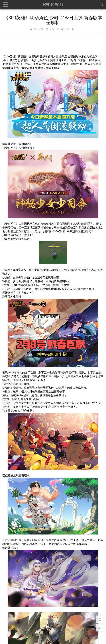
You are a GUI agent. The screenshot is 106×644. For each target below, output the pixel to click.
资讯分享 (38, 29)
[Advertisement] (53, 46)
